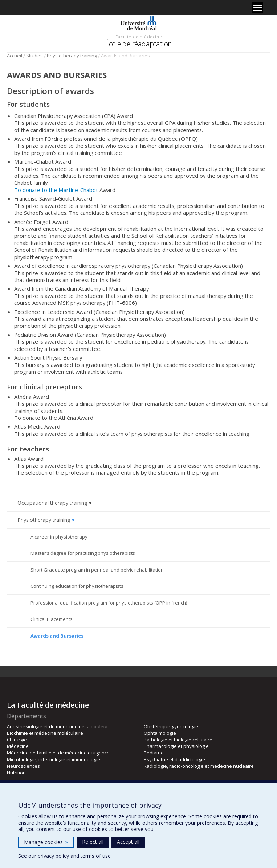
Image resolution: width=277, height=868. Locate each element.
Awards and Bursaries (57, 636)
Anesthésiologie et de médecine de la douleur (58, 726)
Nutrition (16, 773)
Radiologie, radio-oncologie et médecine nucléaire (199, 766)
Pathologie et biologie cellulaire (178, 740)
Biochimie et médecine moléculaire (45, 733)
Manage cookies (46, 842)
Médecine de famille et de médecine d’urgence (58, 753)
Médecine (18, 746)
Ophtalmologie (160, 733)
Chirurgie (17, 740)
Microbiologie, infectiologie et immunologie (54, 759)
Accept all (128, 842)
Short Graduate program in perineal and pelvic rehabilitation (97, 570)
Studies (34, 56)
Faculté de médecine (139, 37)
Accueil (15, 56)
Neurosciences (23, 766)
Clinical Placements (52, 619)
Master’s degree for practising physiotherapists (83, 553)
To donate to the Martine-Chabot (56, 190)
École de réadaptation (138, 44)
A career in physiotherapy (59, 537)
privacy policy (53, 856)
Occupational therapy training (52, 503)
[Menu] (258, 7)
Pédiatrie (154, 753)
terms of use (96, 856)
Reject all (93, 842)
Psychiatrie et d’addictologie (174, 759)
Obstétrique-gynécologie (171, 726)
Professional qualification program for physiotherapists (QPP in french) (109, 603)
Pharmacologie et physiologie (176, 746)
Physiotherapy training (72, 56)
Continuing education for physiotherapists (77, 586)
